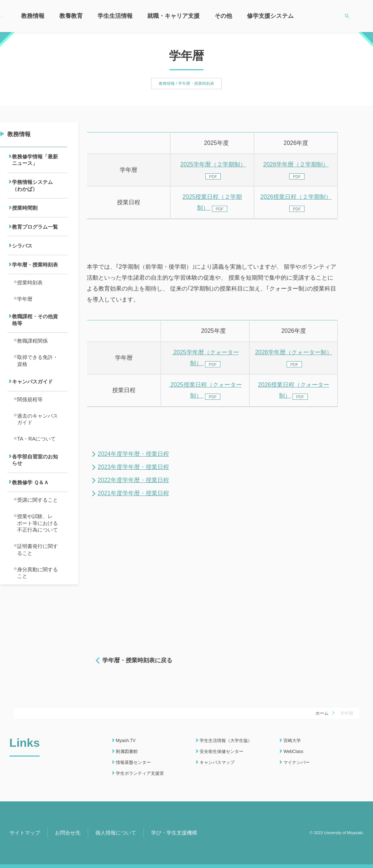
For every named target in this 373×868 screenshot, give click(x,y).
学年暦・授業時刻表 (35, 280)
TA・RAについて (36, 478)
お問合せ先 (68, 833)
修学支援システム (270, 16)
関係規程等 (30, 433)
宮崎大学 (292, 741)
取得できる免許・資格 (38, 389)
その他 (223, 16)
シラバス (22, 259)
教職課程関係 (32, 367)
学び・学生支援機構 (174, 833)
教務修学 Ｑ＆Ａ (30, 527)
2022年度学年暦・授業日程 (133, 480)
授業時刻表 (30, 300)
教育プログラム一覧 (35, 237)
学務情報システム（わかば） (32, 191)
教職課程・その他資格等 (35, 343)
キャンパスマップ (217, 762)
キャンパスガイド (32, 413)
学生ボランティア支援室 (140, 773)
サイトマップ (25, 833)
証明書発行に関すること (38, 603)
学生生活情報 (115, 16)
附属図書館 (127, 751)
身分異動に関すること (38, 629)
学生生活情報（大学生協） (226, 741)
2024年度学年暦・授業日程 (133, 454)
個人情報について (116, 833)
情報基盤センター (133, 762)
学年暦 (25, 319)
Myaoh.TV (126, 741)
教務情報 (33, 16)
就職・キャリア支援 (173, 16)
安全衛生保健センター (221, 751)
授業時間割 (25, 216)
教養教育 (71, 16)
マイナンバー (297, 762)
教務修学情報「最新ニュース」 (35, 161)
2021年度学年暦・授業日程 (133, 493)
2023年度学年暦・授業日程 (133, 467)
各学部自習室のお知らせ (35, 502)
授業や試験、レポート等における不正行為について (38, 573)
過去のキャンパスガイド (38, 455)
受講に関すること (38, 547)
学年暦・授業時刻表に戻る (137, 660)
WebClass (293, 751)
